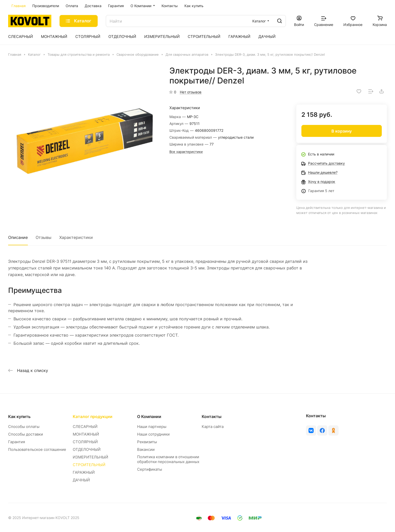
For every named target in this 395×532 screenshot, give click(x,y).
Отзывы (43, 237)
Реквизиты (147, 442)
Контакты (212, 416)
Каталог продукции (93, 416)
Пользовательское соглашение (37, 449)
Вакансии (146, 449)
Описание (18, 237)
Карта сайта (213, 427)
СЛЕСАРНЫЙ (85, 427)
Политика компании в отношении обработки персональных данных (168, 459)
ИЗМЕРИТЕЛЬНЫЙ (90, 457)
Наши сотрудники (153, 434)
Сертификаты (150, 469)
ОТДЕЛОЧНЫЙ (87, 449)
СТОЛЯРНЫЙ (85, 442)
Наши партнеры (152, 427)
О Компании (149, 416)
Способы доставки (26, 434)
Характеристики (76, 237)
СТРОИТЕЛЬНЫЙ (89, 465)
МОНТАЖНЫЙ (86, 434)
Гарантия (17, 442)
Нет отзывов (191, 92)
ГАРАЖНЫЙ (84, 472)
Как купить (19, 416)
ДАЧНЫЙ (81, 480)
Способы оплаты (24, 427)
